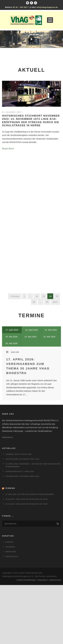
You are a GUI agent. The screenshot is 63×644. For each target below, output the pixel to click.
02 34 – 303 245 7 (21, 7)
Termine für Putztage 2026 (19, 454)
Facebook (10, 547)
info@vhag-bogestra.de (47, 7)
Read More (8, 149)
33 (44, 296)
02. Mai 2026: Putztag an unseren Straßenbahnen (30, 494)
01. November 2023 (12, 112)
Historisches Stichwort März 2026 (22, 476)
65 (47, 302)
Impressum (11, 552)
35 (57, 296)
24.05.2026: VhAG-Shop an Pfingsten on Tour (27, 499)
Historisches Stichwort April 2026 (22, 459)
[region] (31, 39)
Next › (55, 302)
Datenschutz (12, 556)
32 (37, 296)
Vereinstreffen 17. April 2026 (20, 471)
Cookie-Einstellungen (26, 580)
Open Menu (50, 20)
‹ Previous (15, 296)
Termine (10, 488)
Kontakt (9, 542)
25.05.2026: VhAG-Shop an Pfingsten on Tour (27, 504)
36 (34, 302)
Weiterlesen (7, 437)
